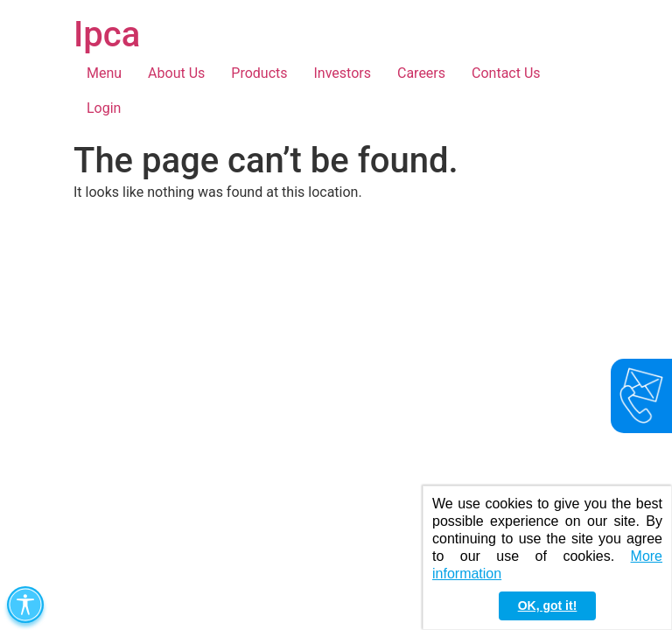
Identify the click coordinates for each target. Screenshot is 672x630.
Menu (104, 73)
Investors (343, 73)
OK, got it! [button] (548, 605)
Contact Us (506, 73)
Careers (421, 73)
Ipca (107, 35)
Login (104, 108)
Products (259, 73)
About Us (176, 73)
